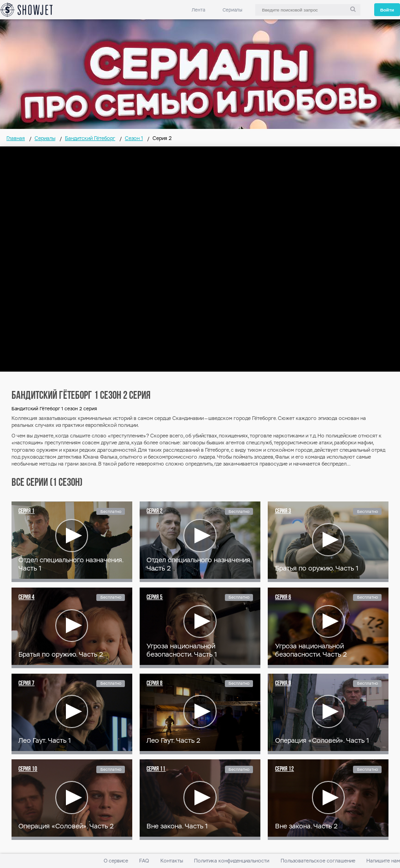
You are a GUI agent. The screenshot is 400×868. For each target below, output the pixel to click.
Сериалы (232, 10)
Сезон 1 (134, 138)
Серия (26, 511)
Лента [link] (198, 10)
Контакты (172, 861)
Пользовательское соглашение (318, 861)
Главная (16, 138)
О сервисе (116, 861)
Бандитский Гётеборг (90, 138)
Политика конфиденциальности (232, 861)
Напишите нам (383, 861)
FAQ (144, 861)
